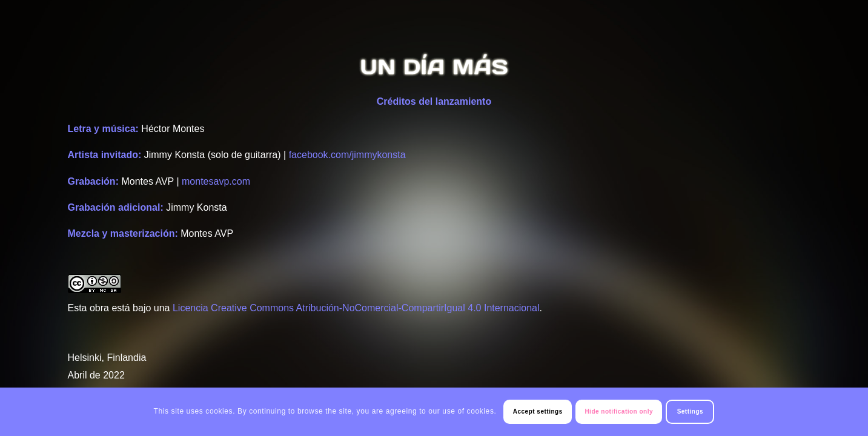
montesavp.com (216, 181)
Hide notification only (619, 411)
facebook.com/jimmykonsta (347, 155)
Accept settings (538, 411)
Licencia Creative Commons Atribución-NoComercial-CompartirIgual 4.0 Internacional (356, 308)
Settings (690, 411)
